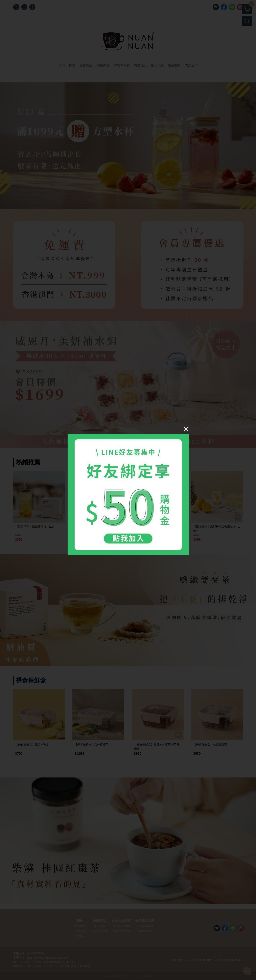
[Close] (186, 429)
